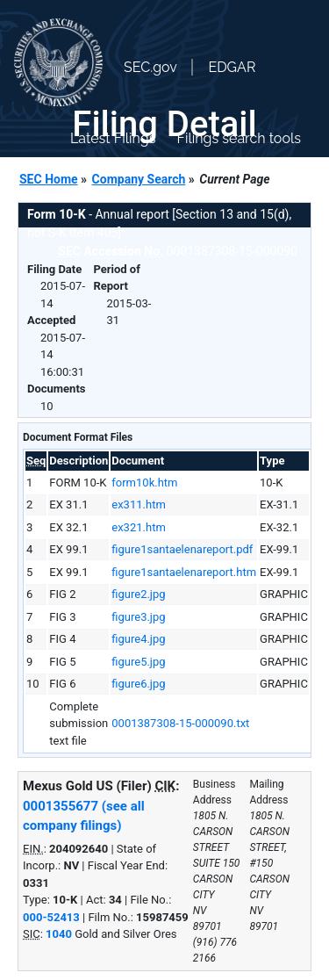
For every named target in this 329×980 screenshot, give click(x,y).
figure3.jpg (138, 617)
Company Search (139, 179)
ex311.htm (139, 504)
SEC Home (49, 179)
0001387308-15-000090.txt (180, 723)
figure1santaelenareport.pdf (182, 549)
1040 (59, 934)
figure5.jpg (138, 662)
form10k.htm (144, 483)
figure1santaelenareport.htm (184, 572)
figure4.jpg (138, 639)
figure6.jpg (138, 684)
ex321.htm (139, 527)
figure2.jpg (138, 594)
